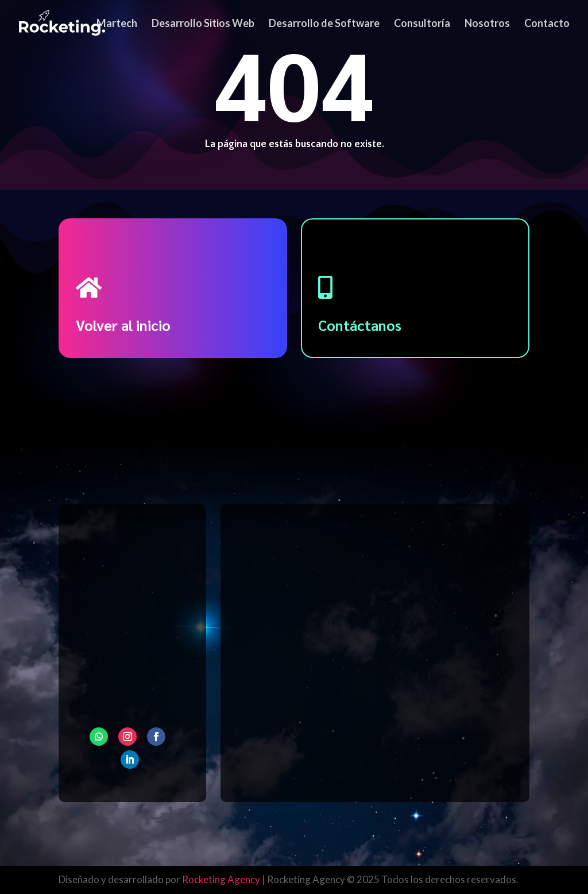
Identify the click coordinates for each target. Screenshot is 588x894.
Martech (117, 24)
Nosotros (487, 24)
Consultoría (422, 24)
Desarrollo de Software (324, 24)
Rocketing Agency (221, 879)
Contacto (547, 24)
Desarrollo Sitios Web (203, 24)
